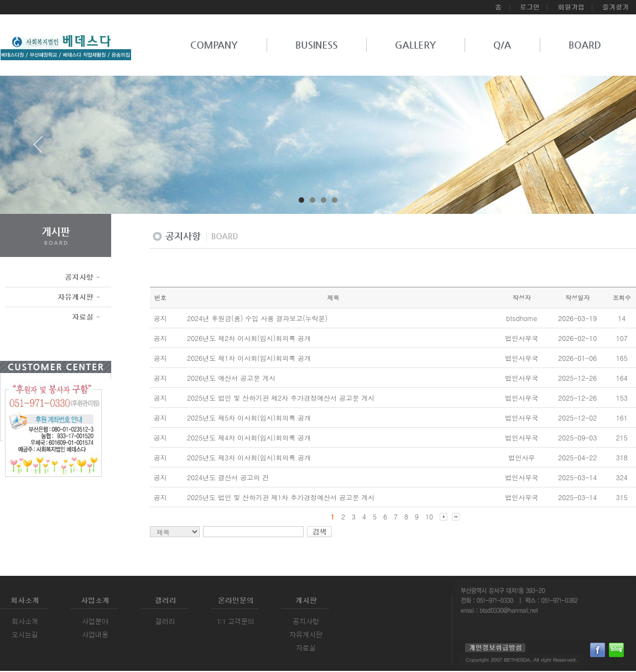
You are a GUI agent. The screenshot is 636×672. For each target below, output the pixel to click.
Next (594, 149)
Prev (42, 149)
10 (429, 516)
